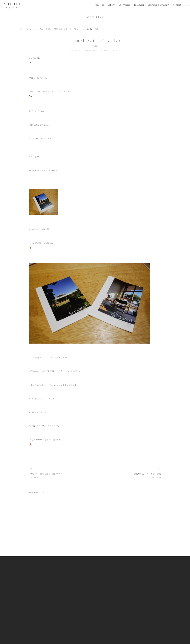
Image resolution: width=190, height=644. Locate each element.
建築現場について (61, 29)
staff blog (30, 29)
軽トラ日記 (75, 29)
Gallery (110, 5)
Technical (138, 5)
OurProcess (124, 5)
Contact (177, 5)
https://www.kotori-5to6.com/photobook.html (53, 385)
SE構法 (40, 29)
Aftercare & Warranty (158, 5)
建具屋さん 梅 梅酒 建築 (147, 474)
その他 (48, 29)
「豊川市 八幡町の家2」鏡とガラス (46, 474)
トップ (19, 29)
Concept (99, 5)
